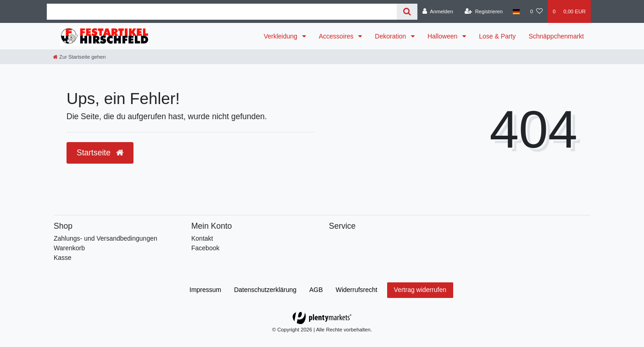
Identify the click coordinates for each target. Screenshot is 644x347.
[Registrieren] (484, 11)
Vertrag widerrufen (420, 290)
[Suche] (407, 12)
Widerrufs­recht (357, 290)
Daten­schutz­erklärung (265, 290)
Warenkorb (69, 248)
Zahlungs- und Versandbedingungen (105, 238)
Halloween (443, 36)
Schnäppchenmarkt (556, 36)
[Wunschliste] (536, 11)
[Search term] (222, 12)
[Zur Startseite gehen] (79, 57)
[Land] (516, 11)
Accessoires (337, 36)
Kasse (63, 258)
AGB (316, 290)
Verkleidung (281, 36)
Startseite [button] (100, 153)
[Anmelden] (438, 11)
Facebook (205, 248)
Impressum (205, 290)
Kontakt (202, 238)
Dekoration (391, 36)
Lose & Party (497, 36)
